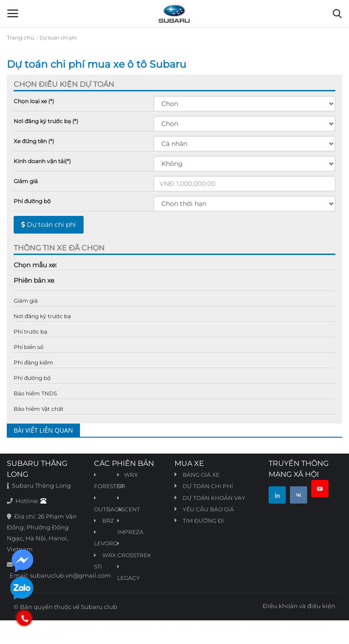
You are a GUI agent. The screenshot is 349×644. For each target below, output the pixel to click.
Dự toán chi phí (49, 225)
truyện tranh (84, 627)
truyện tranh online (203, 627)
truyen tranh (113, 627)
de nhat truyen (52, 627)
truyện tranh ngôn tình (154, 627)
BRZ (104, 521)
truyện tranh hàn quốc (252, 627)
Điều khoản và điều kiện (299, 606)
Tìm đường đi (203, 521)
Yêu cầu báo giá (208, 509)
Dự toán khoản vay (214, 498)
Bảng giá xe (201, 475)
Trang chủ (20, 37)
